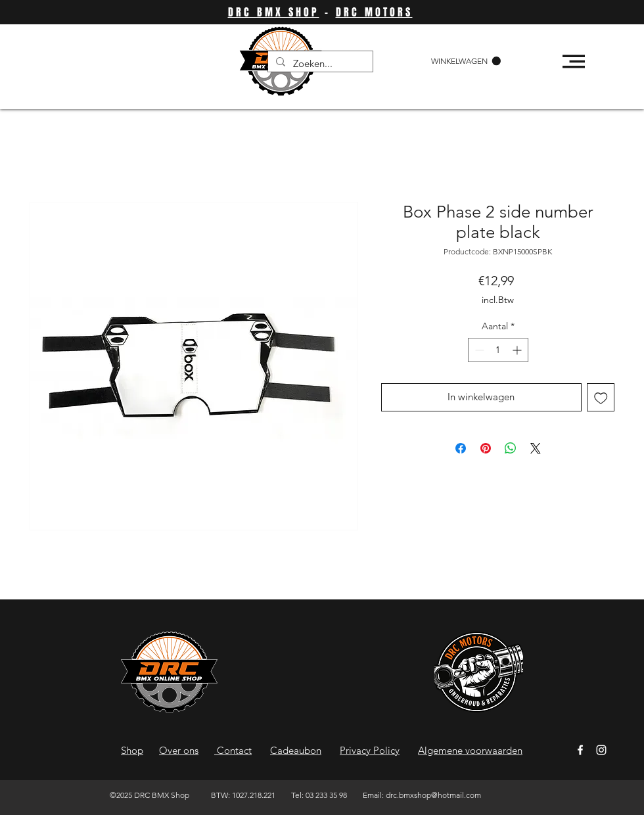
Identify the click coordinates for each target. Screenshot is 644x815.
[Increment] (518, 350)
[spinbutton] (498, 350)
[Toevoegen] (601, 397)
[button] (466, 61)
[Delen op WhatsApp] (511, 448)
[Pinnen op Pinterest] (486, 448)
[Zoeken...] (319, 63)
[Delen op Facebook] (461, 448)
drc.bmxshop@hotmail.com (433, 795)
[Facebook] (580, 750)
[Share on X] (536, 448)
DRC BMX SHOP (274, 12)
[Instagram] (601, 750)
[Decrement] (478, 350)
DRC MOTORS (374, 12)
